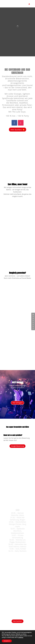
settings (21, 637)
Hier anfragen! (17, 403)
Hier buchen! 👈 (18, 130)
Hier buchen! (18, 621)
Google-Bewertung (17, 446)
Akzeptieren (7, 641)
